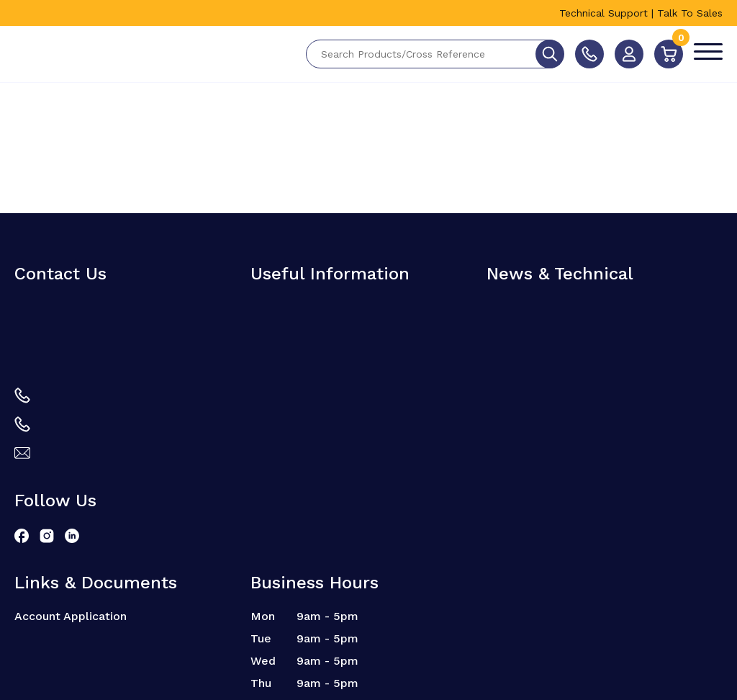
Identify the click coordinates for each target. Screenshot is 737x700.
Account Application (71, 616)
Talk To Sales (690, 13)
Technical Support (603, 13)
